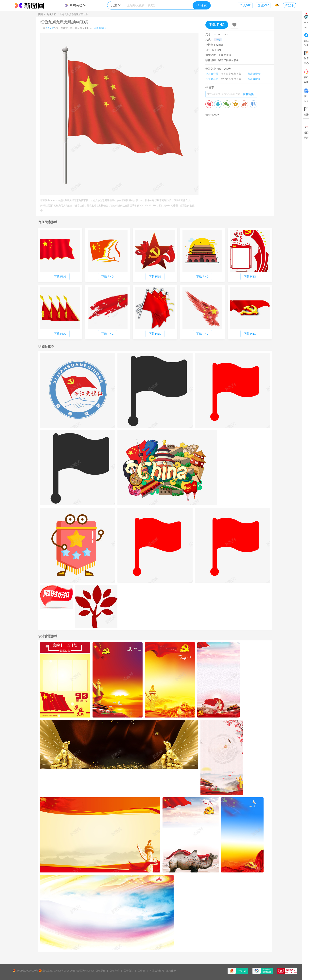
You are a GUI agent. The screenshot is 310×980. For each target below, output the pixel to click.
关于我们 (129, 971)
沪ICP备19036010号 (27, 971)
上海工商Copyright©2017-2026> (60, 971)
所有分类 (76, 5)
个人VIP (245, 5)
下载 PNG (217, 25)
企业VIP (263, 5)
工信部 (141, 971)
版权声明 (114, 971)
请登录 (289, 5)
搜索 (201, 5)
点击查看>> (100, 28)
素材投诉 (212, 115)
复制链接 (248, 94)
